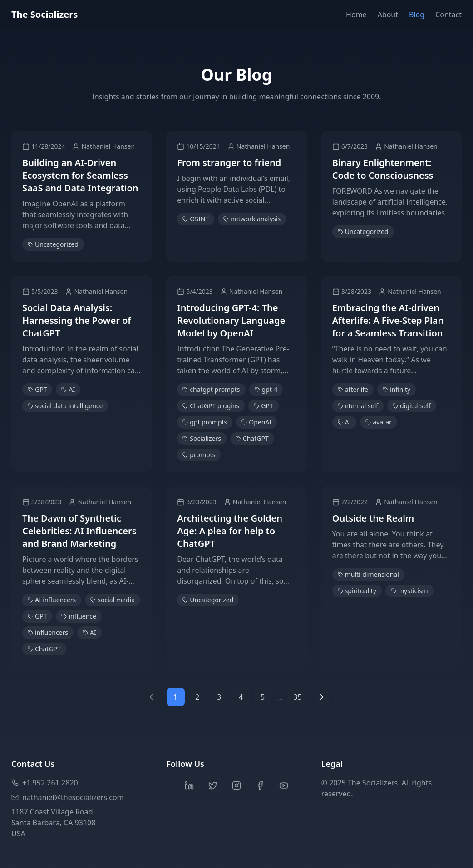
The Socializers (44, 14)
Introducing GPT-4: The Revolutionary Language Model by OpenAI (231, 320)
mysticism (409, 591)
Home (356, 15)
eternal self (358, 406)
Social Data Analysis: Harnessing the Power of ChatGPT (77, 320)
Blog (417, 15)
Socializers (202, 438)
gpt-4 (266, 389)
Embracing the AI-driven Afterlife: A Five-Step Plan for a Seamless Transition (388, 320)
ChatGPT (252, 438)
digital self (412, 406)
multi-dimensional (368, 574)
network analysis (252, 219)
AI (68, 389)
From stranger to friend (229, 163)
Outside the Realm (373, 518)
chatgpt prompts (211, 389)
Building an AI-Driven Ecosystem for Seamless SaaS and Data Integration (80, 175)
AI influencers (52, 600)
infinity (397, 389)
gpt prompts (205, 422)
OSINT (196, 219)
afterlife (353, 389)
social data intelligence (65, 406)
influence (79, 616)
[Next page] (322, 697)
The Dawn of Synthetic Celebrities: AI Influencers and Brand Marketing (79, 531)
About (388, 15)
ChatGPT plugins (211, 406)
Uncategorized (53, 244)
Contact (448, 15)
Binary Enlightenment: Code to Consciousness (383, 169)
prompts (199, 455)
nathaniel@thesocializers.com (68, 797)
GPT (37, 389)
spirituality (357, 591)
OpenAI (256, 422)
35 (297, 697)
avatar (379, 422)
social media (113, 600)
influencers (48, 632)
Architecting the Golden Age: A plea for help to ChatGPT (230, 531)
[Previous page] (151, 697)
